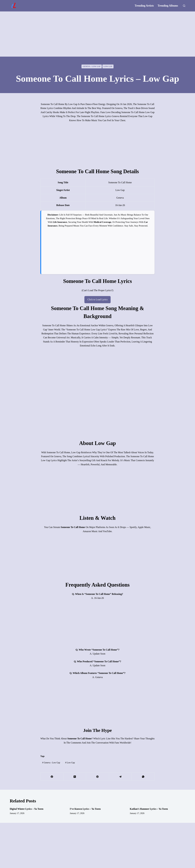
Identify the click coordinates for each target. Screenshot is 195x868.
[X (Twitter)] (75, 777)
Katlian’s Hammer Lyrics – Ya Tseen (149, 809)
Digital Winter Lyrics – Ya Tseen (27, 809)
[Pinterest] (98, 777)
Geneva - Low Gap (92, 66)
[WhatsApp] (143, 777)
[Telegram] (120, 777)
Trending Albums (168, 6)
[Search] (184, 6)
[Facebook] (52, 777)
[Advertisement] (97, 34)
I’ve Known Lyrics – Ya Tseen (85, 809)
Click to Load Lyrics (97, 299)
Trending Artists (144, 6)
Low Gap (108, 66)
